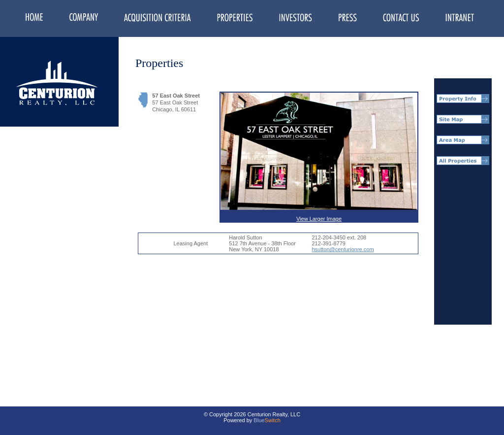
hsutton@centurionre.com (343, 249)
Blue (259, 420)
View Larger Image (319, 157)
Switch (272, 420)
